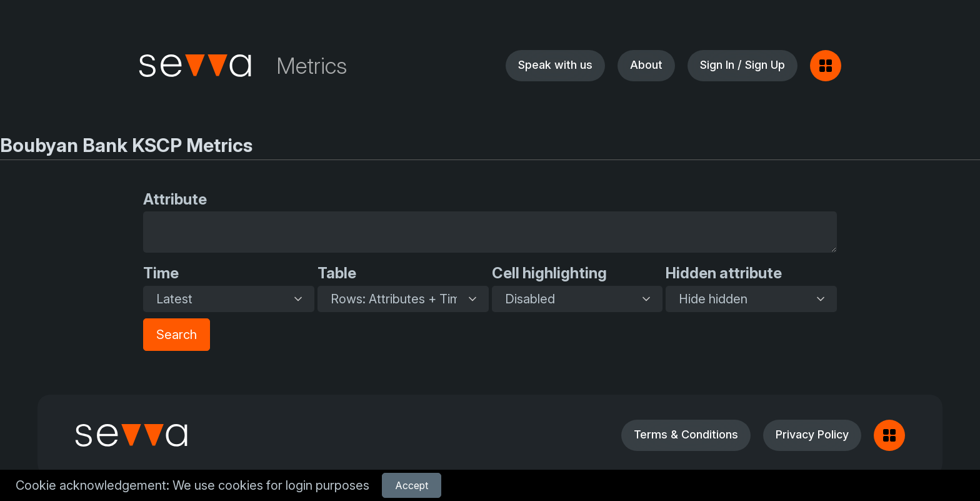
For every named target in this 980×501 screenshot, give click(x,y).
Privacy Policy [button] (812, 434)
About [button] (646, 65)
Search (177, 335)
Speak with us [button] (555, 65)
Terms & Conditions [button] (686, 434)
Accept (412, 485)
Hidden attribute (724, 273)
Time (161, 273)
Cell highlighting (549, 273)
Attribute (175, 199)
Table (337, 273)
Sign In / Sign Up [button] (742, 65)
